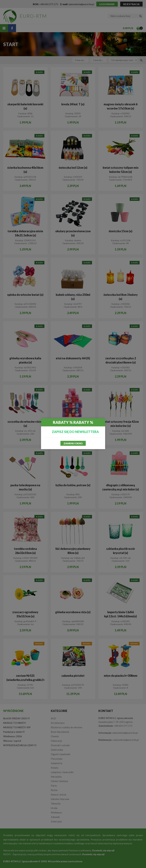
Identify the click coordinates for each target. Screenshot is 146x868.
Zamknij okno (73, 443)
